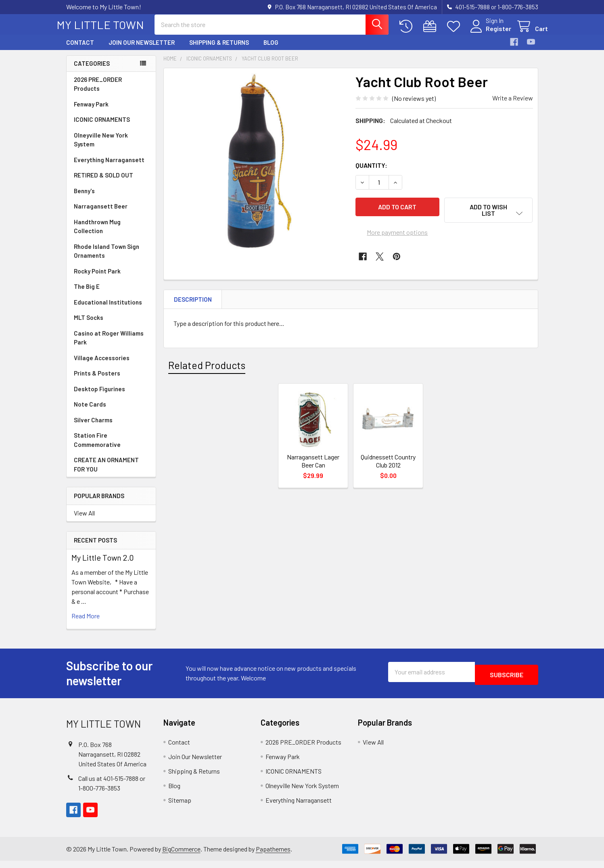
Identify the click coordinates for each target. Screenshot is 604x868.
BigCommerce (181, 856)
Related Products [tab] (207, 372)
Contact (80, 50)
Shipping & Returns (219, 50)
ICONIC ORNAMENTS (102, 127)
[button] (489, 217)
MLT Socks (89, 325)
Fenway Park (91, 111)
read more (86, 623)
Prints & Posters (97, 380)
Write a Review (513, 105)
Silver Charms (93, 427)
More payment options (397, 235)
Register (489, 33)
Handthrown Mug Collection (97, 234)
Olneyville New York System (101, 147)
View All (84, 520)
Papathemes (273, 856)
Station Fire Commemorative (97, 447)
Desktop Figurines (99, 396)
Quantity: (371, 172)
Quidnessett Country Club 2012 (388, 468)
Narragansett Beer (101, 213)
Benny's (84, 198)
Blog (271, 50)
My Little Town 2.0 (103, 565)
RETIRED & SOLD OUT (103, 182)
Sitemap (180, 807)
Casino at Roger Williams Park (109, 345)
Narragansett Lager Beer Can (313, 468)
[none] (257, 169)
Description (193, 307)
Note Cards (90, 411)
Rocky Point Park (97, 278)
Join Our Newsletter (142, 50)
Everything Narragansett (109, 167)
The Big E (87, 294)
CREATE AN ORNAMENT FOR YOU (106, 472)
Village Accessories (102, 365)
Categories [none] (92, 71)
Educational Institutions (108, 309)
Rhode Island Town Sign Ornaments (107, 258)
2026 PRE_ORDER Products (98, 91)
